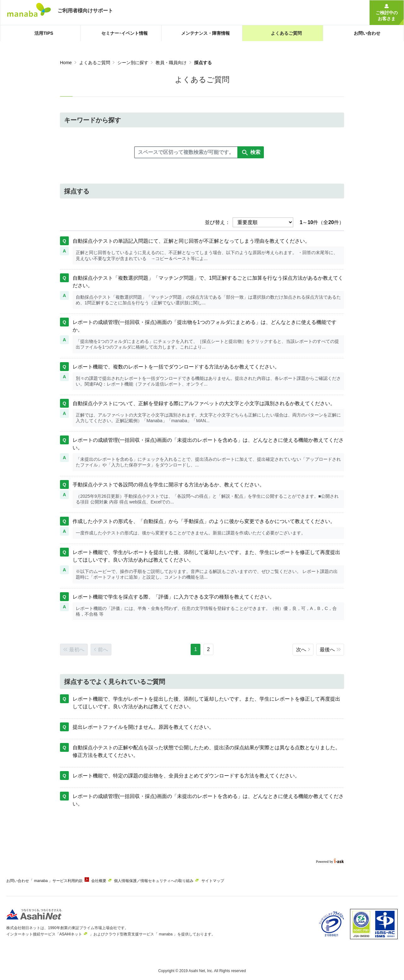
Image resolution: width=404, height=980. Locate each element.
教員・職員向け (171, 63)
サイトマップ (231, 881)
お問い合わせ (18, 881)
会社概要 (108, 881)
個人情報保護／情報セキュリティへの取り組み (168, 881)
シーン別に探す (133, 63)
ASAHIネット (71, 932)
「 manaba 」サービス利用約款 (61, 881)
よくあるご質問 (95, 63)
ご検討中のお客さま (387, 16)
